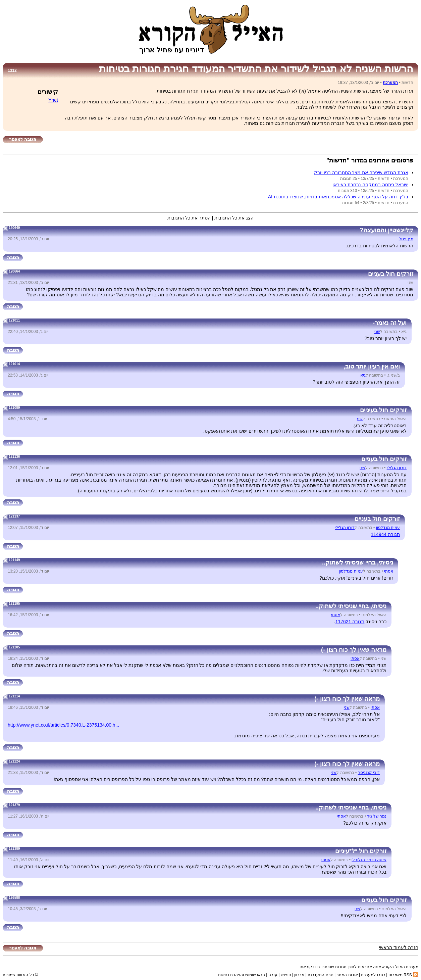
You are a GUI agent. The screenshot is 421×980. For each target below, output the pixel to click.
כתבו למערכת (373, 975)
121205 (14, 647)
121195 (14, 604)
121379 (14, 805)
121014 (14, 364)
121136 (14, 457)
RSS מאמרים (403, 975)
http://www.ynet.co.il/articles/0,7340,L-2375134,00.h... (63, 725)
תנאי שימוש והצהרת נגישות (242, 975)
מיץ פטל (406, 239)
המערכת (390, 83)
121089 (14, 408)
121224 (14, 761)
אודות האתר (347, 975)
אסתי (389, 571)
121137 (14, 516)
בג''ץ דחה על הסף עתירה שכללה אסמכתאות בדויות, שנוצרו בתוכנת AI (338, 197)
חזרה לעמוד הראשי (399, 947)
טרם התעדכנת (320, 975)
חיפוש (286, 975)
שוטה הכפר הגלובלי (369, 860)
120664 (14, 271)
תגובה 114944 (385, 534)
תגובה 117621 (350, 622)
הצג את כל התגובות (234, 218)
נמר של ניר (377, 816)
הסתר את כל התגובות (189, 218)
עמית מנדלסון (388, 528)
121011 (14, 320)
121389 (14, 849)
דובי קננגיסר (369, 773)
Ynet (53, 100)
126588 (14, 898)
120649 (14, 228)
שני (377, 332)
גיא (363, 375)
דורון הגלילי (397, 468)
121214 (14, 696)
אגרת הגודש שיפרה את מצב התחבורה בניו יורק (361, 173)
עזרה (273, 975)
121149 (14, 560)
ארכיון (299, 975)
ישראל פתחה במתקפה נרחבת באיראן (370, 185)
